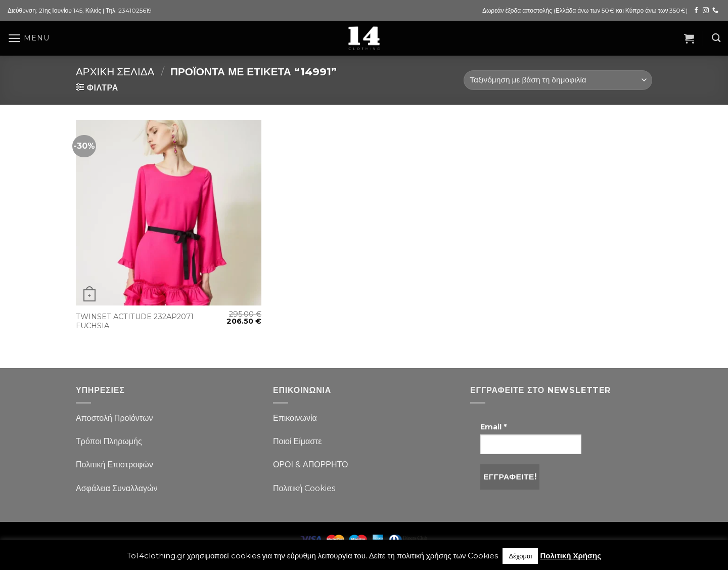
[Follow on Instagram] (706, 11)
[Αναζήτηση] (716, 38)
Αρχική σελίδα (115, 72)
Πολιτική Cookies (304, 488)
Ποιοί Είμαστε (297, 441)
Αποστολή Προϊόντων (114, 418)
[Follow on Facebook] (696, 11)
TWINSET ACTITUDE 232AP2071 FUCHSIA (135, 321)
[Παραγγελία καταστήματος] (558, 80)
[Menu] (28, 38)
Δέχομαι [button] (520, 556)
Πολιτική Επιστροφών (115, 465)
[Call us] (715, 11)
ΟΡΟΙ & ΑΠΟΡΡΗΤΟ (311, 465)
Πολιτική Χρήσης (571, 556)
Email (493, 427)
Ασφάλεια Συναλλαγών (117, 488)
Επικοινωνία (295, 418)
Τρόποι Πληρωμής (109, 441)
